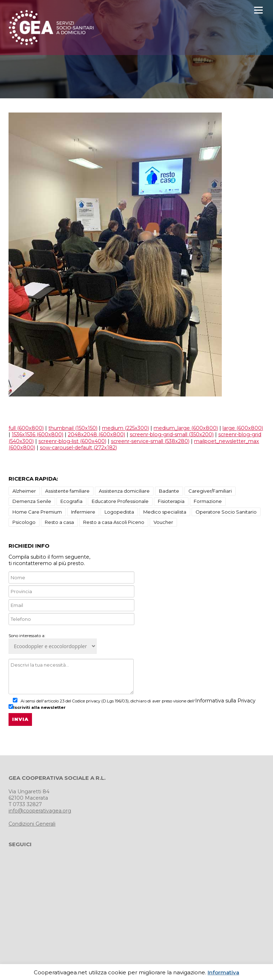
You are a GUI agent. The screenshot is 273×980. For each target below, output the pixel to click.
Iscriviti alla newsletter (37, 707)
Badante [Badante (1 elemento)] (169, 491)
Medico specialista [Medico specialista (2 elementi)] (165, 512)
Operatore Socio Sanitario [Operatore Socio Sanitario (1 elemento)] (226, 512)
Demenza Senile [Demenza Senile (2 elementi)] (32, 501)
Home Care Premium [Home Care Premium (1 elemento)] (37, 512)
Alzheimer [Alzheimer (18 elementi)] (24, 491)
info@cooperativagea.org (40, 811)
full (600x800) (26, 428)
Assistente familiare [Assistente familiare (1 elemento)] (67, 491)
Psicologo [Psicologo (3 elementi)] (24, 522)
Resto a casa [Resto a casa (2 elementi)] (59, 522)
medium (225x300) (125, 428)
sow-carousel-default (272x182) (78, 448)
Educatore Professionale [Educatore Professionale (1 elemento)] (120, 501)
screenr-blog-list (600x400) (72, 441)
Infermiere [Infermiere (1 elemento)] (83, 512)
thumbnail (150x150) (73, 428)
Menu (258, 10)
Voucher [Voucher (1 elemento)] (163, 522)
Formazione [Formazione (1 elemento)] (208, 501)
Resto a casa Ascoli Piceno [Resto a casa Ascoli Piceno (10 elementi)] (114, 522)
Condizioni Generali (32, 824)
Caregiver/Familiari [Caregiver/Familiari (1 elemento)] (210, 491)
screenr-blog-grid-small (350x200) (172, 434)
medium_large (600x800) (186, 428)
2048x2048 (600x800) (97, 434)
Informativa (223, 972)
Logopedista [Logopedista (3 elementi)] (119, 512)
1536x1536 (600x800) (38, 434)
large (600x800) (243, 428)
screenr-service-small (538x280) (150, 441)
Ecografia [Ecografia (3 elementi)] (71, 501)
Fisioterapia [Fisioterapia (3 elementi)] (171, 501)
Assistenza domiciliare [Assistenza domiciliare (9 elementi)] (124, 491)
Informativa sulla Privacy (225, 701)
